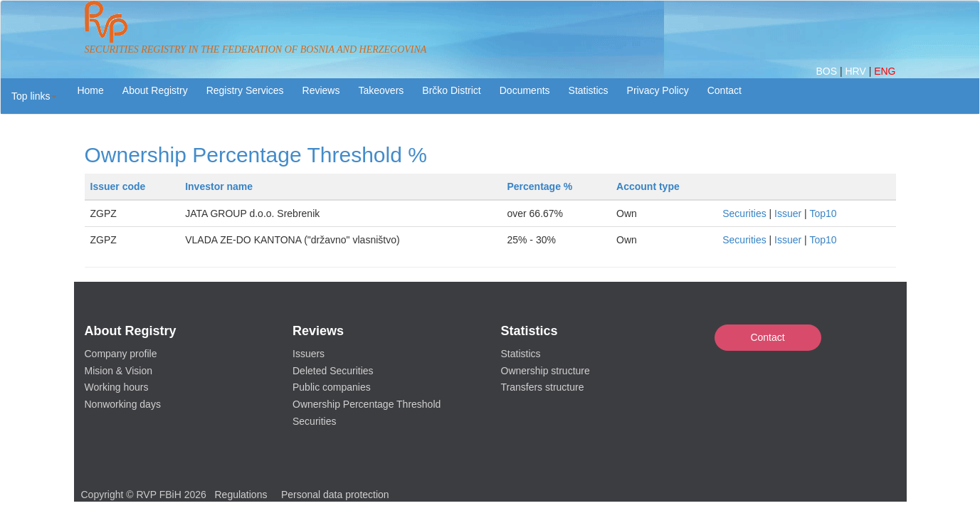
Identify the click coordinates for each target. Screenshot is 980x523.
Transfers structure (543, 387)
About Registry (155, 90)
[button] (34, 96)
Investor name (219, 186)
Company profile (121, 354)
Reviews (321, 90)
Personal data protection (335, 495)
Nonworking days (123, 404)
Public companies (332, 387)
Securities (744, 213)
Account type (648, 186)
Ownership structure (546, 371)
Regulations (241, 495)
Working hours (117, 387)
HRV (857, 71)
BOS (827, 71)
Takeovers (381, 90)
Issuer (788, 213)
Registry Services (245, 90)
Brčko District (451, 90)
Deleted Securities (333, 371)
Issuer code (118, 186)
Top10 (823, 213)
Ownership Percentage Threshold (367, 404)
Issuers (309, 354)
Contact (767, 337)
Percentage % (539, 186)
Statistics (589, 90)
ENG (885, 71)
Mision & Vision (118, 371)
